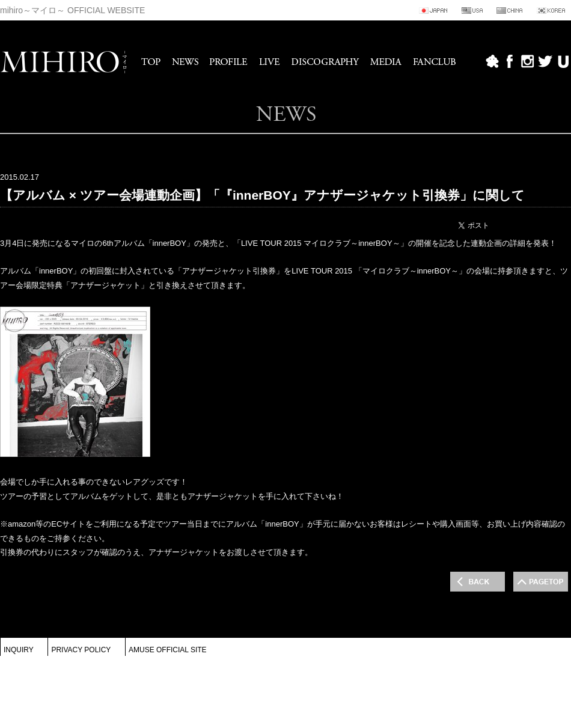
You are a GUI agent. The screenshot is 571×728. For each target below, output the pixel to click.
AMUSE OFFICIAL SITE (168, 650)
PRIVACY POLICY (81, 650)
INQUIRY (19, 650)
